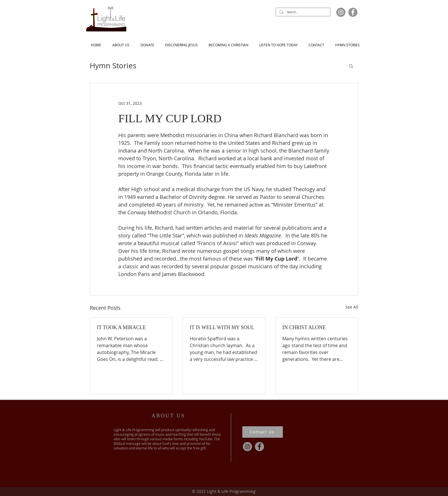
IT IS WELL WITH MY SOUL (222, 327)
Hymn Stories (113, 66)
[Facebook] (353, 12)
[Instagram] (341, 12)
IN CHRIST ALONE (304, 327)
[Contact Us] (263, 432)
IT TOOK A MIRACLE (121, 327)
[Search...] (302, 12)
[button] (351, 66)
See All (352, 307)
